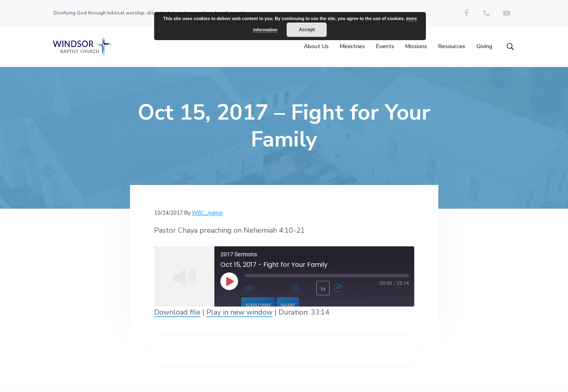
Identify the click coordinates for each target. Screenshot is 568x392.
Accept (307, 30)
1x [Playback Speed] (323, 289)
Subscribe (258, 306)
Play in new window (239, 312)
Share (288, 306)
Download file (177, 312)
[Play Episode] (229, 281)
